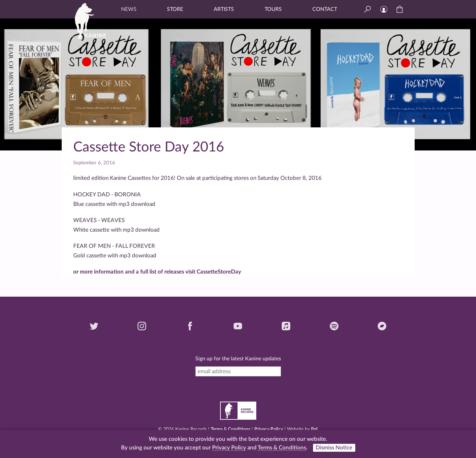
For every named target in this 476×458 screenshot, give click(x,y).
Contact (325, 9)
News (129, 9)
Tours (273, 9)
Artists (224, 9)
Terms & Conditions (231, 429)
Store (175, 9)
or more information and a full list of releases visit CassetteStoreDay (157, 272)
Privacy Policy (269, 429)
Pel (314, 429)
